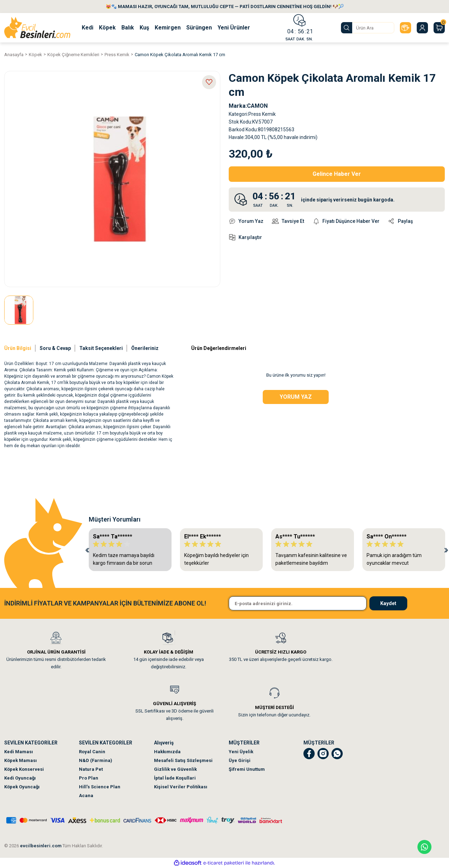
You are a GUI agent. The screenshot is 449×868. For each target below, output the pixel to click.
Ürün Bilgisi (18, 348)
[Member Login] (422, 28)
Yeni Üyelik (241, 752)
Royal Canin (92, 752)
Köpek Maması (21, 760)
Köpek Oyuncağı (22, 787)
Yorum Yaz (296, 397)
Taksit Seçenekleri (101, 348)
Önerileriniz (145, 348)
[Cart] (439, 28)
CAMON (257, 106)
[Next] (446, 550)
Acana (86, 796)
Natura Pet (91, 769)
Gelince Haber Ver (337, 174)
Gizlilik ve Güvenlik (175, 769)
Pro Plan (89, 778)
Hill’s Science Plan (100, 787)
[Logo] (37, 28)
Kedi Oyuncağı (20, 778)
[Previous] (87, 550)
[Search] (368, 28)
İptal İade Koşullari (175, 778)
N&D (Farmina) (96, 760)
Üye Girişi (240, 760)
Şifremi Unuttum (247, 769)
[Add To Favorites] (209, 82)
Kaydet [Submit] (388, 603)
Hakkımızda (167, 752)
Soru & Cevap (55, 348)
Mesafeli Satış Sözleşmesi (183, 760)
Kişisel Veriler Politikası (181, 787)
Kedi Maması (19, 752)
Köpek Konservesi (24, 769)
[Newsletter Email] (298, 603)
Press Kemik (262, 114)
